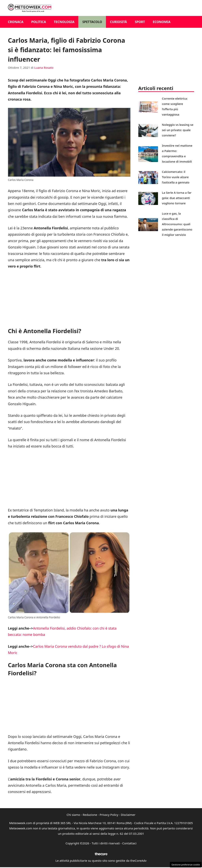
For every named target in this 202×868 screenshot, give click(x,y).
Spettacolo (92, 22)
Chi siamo (73, 815)
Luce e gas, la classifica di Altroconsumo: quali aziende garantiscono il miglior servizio (177, 224)
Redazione (90, 815)
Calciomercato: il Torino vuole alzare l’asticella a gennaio (176, 177)
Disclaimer (128, 815)
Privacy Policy (109, 815)
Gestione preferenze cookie (186, 865)
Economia (162, 22)
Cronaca (16, 22)
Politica (39, 22)
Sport (140, 22)
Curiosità (118, 22)
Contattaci (129, 843)
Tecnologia (64, 22)
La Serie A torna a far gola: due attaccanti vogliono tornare (177, 198)
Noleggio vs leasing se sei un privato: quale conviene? (178, 130)
